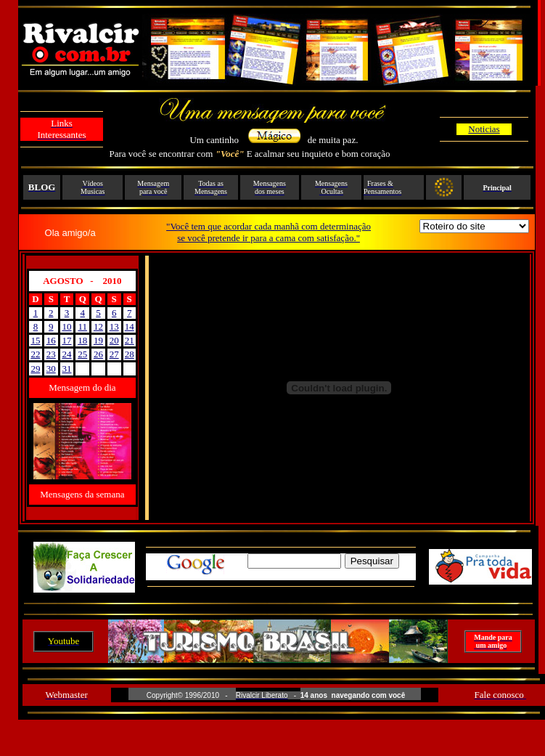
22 (35, 354)
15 (35, 340)
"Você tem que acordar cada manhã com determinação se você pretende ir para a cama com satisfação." (269, 232)
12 (98, 326)
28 (130, 354)
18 (82, 340)
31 (66, 369)
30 (51, 369)
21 (130, 340)
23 (51, 354)
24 (66, 354)
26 (98, 354)
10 (66, 326)
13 (114, 326)
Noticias (484, 129)
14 (130, 326)
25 (82, 354)
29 (35, 369)
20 (114, 340)
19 (98, 340)
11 (82, 326)
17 (66, 340)
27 (114, 354)
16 (51, 340)
